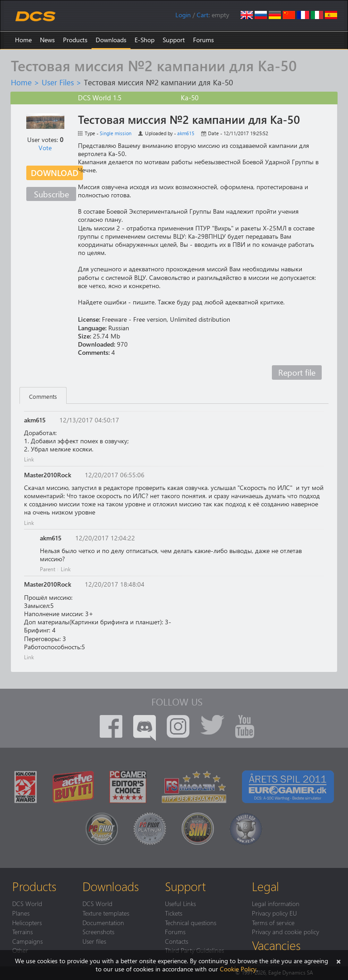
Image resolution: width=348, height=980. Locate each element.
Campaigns (27, 941)
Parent (48, 569)
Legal (266, 886)
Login (183, 15)
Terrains (22, 931)
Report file (297, 372)
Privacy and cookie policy (285, 931)
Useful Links (180, 903)
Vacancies (276, 945)
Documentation (103, 922)
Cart (203, 15)
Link (29, 459)
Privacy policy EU (274, 913)
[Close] (338, 961)
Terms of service (273, 922)
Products (75, 40)
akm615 (186, 133)
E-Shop (145, 40)
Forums (203, 40)
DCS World (27, 903)
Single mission (116, 133)
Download (55, 173)
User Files (58, 82)
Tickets (174, 913)
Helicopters (27, 922)
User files (94, 941)
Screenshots (98, 931)
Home (23, 40)
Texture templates (106, 913)
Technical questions (191, 922)
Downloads (111, 40)
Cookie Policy (238, 969)
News (47, 40)
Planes (21, 913)
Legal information (276, 903)
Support (174, 40)
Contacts (176, 941)
